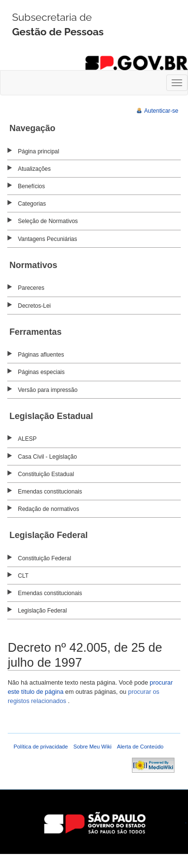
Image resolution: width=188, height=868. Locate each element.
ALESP (27, 439)
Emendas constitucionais (50, 492)
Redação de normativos (49, 509)
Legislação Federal (42, 611)
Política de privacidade (41, 747)
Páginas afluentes (41, 355)
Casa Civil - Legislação (47, 457)
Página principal (38, 151)
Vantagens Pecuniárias (48, 239)
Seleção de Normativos (48, 221)
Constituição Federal (44, 558)
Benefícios (31, 186)
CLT (23, 576)
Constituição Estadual (46, 474)
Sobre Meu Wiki (93, 747)
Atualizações (34, 169)
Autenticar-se (161, 111)
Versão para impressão (48, 390)
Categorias (32, 204)
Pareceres (31, 288)
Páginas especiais (41, 372)
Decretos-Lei (34, 306)
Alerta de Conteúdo (140, 747)
